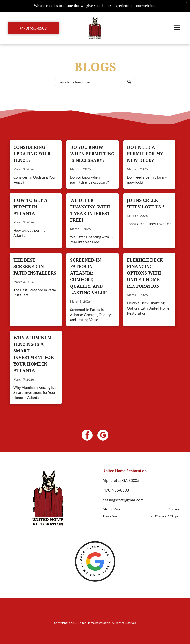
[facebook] (87, 436)
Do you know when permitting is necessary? (92, 154)
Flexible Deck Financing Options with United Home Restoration (145, 273)
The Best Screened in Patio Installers (35, 266)
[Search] (95, 82)
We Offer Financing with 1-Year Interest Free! (90, 210)
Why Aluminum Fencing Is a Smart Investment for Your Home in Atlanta (34, 354)
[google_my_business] (103, 436)
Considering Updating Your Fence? (32, 154)
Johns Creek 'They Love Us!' (146, 204)
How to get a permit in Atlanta (30, 207)
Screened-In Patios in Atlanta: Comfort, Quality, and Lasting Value (88, 276)
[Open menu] (177, 28)
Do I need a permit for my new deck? (145, 154)
